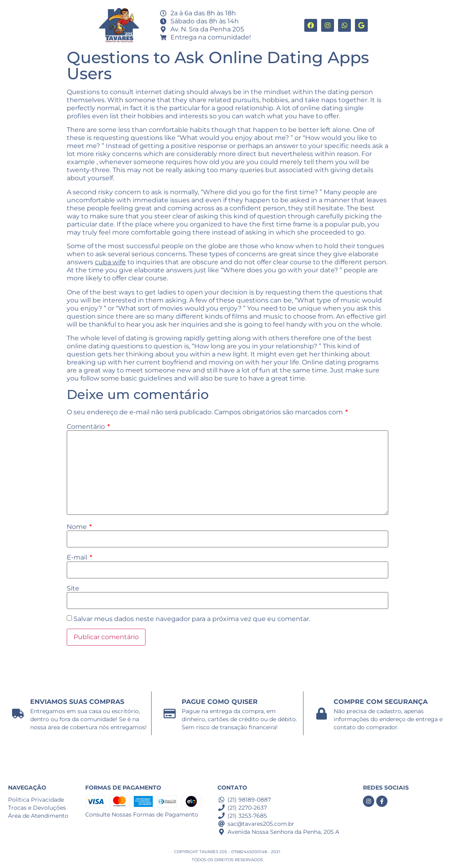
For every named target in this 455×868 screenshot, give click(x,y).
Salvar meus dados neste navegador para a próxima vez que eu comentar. (192, 619)
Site (73, 588)
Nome (79, 527)
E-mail (79, 557)
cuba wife (110, 262)
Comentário (88, 427)
